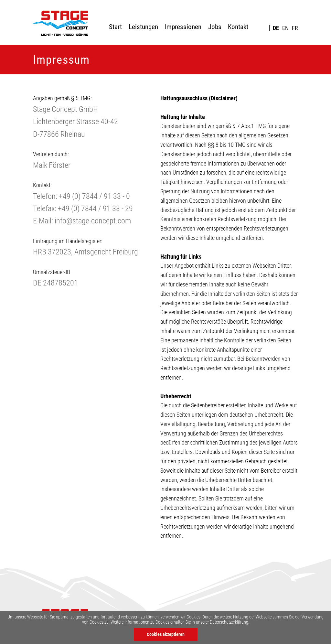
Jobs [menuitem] (215, 27)
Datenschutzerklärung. (230, 622)
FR (295, 28)
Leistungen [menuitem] (143, 27)
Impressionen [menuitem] (183, 27)
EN (285, 28)
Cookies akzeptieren (166, 634)
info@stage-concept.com (93, 221)
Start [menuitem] (115, 27)
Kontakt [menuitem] (238, 27)
